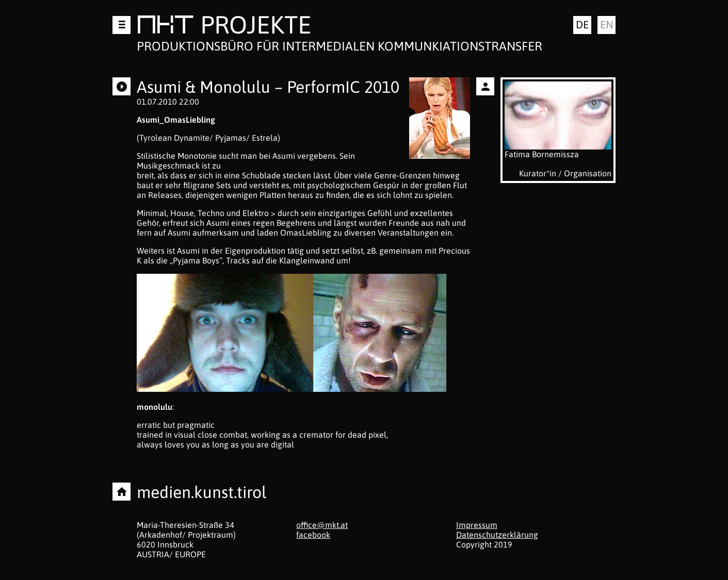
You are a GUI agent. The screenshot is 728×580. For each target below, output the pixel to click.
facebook (313, 535)
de (582, 24)
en (607, 24)
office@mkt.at (322, 525)
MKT (165, 27)
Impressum (477, 525)
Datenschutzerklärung (497, 535)
